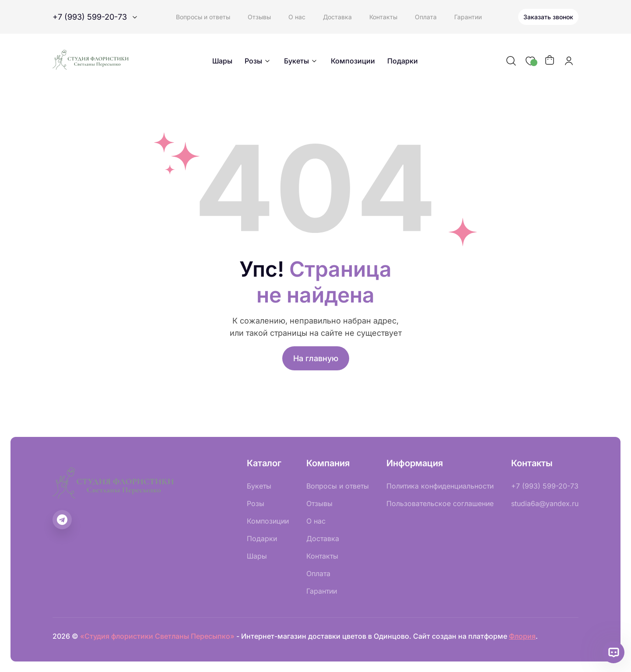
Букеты (301, 61)
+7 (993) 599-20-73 (545, 486)
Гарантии (468, 17)
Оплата (426, 17)
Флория (522, 636)
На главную (316, 358)
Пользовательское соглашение (440, 503)
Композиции (353, 61)
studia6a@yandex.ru (545, 503)
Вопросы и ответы (203, 17)
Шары (222, 61)
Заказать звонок (548, 17)
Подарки (403, 61)
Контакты (383, 17)
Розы (258, 61)
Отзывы (259, 17)
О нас (297, 17)
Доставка (337, 17)
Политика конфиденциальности (440, 486)
